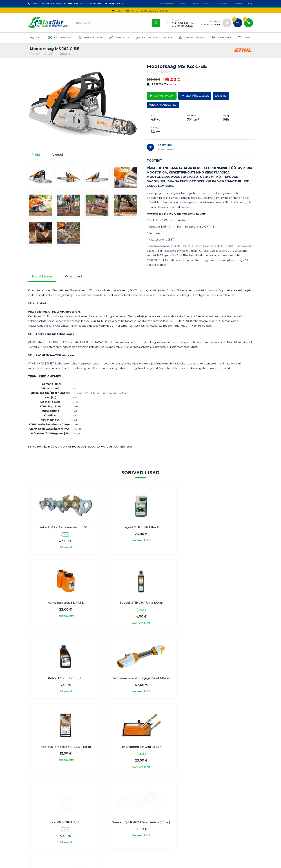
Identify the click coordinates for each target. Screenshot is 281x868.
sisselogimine (211, 24)
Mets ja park (48, 54)
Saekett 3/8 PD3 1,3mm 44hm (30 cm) (65, 527)
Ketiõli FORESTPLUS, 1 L (140, 603)
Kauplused (223, 4)
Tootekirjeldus (42, 277)
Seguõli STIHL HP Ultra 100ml (65, 603)
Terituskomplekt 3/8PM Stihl (140, 678)
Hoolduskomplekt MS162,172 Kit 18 (65, 678)
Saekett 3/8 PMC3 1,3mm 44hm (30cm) (65, 754)
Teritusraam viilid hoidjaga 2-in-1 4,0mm (216, 603)
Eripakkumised (167, 4)
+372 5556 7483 (70, 4)
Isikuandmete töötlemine (102, 821)
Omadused (73, 277)
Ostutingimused (96, 828)
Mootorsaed (64, 54)
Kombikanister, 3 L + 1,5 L (216, 527)
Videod (58, 155)
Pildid (36, 155)
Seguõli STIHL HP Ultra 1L (140, 527)
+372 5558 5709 (47, 4)
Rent (196, 4)
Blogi (251, 4)
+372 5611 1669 (94, 4)
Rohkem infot (65, 547)
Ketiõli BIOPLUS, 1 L (216, 678)
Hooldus (184, 4)
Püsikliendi (215, 21)
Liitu (246, 832)
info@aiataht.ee (116, 4)
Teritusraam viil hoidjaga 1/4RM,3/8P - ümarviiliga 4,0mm (140, 756)
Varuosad (208, 4)
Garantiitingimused (97, 835)
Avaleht (34, 54)
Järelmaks (238, 4)
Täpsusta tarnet (166, 150)
